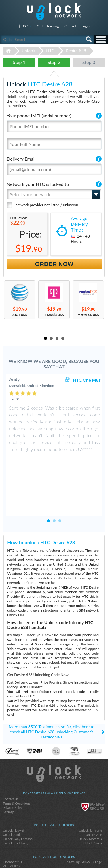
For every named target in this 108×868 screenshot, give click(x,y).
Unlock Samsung (90, 791)
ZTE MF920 (11, 827)
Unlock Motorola (90, 800)
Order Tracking (48, 26)
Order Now (54, 264)
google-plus (66, 854)
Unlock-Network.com (54, 734)
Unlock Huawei (13, 791)
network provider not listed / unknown (47, 205)
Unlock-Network (54, 11)
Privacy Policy (12, 769)
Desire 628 (76, 51)
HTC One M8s (87, 380)
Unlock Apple (12, 796)
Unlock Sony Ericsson (18, 800)
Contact (70, 26)
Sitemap (8, 773)
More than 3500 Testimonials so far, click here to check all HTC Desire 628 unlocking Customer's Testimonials (52, 693)
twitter (54, 854)
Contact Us (11, 760)
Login (86, 26)
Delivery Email (21, 159)
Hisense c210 (12, 823)
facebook (43, 854)
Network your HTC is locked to (38, 184)
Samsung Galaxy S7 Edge (85, 823)
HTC (50, 51)
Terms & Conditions (17, 764)
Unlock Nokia (93, 804)
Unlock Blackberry (16, 804)
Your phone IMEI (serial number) (39, 116)
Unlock (29, 51)
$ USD (23, 26)
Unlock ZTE (94, 796)
